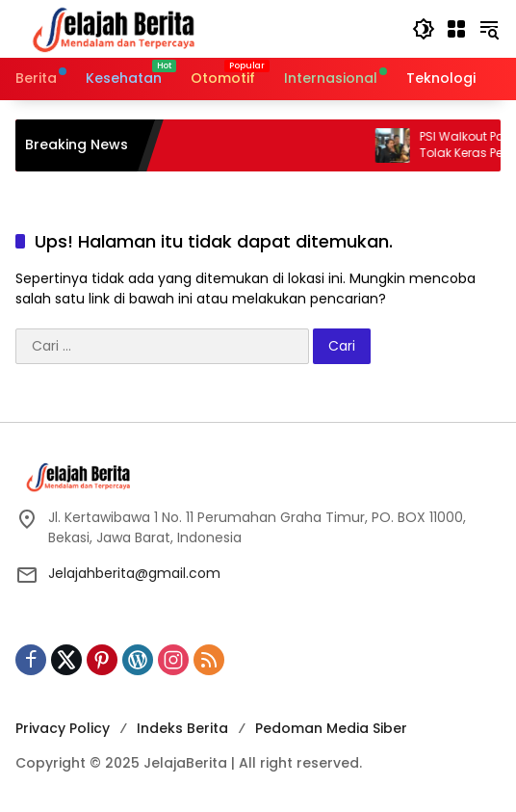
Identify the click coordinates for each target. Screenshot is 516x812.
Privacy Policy (63, 728)
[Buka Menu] (456, 29)
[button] (424, 29)
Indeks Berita (182, 728)
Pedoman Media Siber (331, 728)
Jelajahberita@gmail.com (134, 573)
